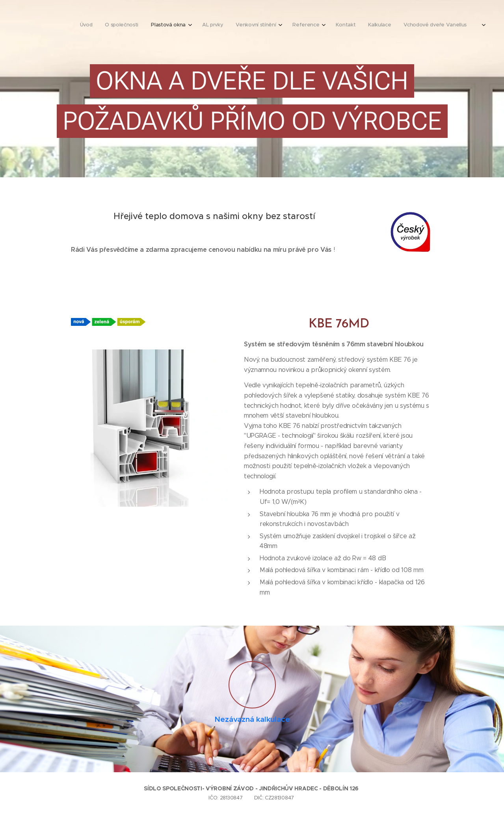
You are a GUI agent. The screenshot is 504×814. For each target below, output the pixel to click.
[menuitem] (289, 26)
